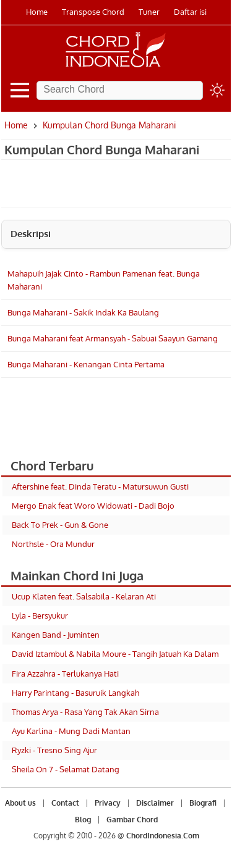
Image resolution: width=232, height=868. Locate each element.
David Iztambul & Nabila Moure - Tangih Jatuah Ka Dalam (115, 654)
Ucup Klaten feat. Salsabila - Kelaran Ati (84, 596)
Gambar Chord (132, 820)
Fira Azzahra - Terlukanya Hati (65, 674)
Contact (65, 803)
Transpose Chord (93, 12)
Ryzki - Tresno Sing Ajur (54, 750)
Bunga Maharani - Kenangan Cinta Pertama (86, 364)
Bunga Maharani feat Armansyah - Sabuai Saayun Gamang (113, 338)
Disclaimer (155, 803)
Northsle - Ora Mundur (53, 544)
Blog (83, 820)
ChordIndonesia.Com (163, 836)
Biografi (203, 803)
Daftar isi (190, 12)
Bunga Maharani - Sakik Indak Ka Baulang (83, 312)
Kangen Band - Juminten (56, 635)
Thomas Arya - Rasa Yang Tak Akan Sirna (85, 712)
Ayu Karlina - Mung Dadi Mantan (71, 731)
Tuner (149, 12)
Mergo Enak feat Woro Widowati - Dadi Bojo (93, 506)
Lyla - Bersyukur (40, 616)
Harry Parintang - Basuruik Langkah (75, 693)
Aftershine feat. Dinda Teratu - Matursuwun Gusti (100, 486)
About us (20, 803)
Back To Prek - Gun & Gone (60, 525)
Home (37, 12)
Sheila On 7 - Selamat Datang (66, 769)
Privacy (108, 803)
